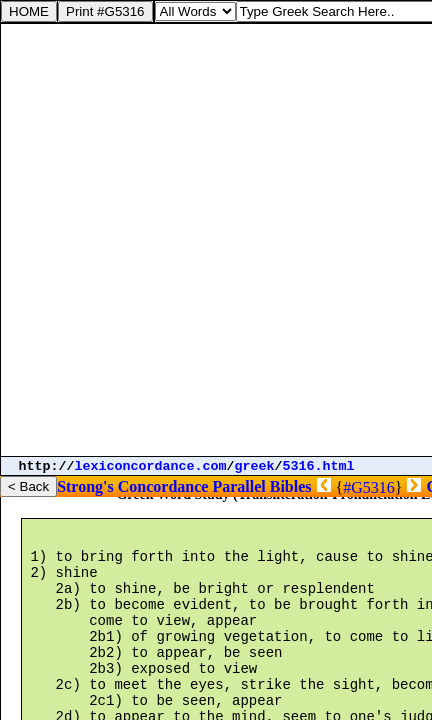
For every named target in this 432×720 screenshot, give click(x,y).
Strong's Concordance (132, 486)
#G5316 (369, 487)
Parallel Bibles (261, 486)
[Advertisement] (216, 240)
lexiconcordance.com (151, 466)
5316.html (319, 466)
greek (255, 466)
